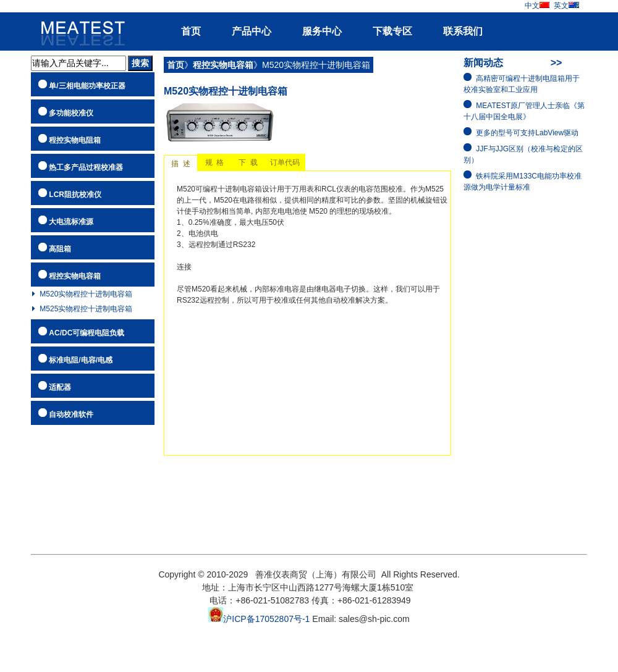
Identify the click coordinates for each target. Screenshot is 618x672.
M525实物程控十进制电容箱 (86, 309)
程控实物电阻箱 (75, 140)
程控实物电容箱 (75, 276)
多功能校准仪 (71, 113)
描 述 (181, 164)
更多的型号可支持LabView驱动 (527, 133)
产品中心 (252, 31)
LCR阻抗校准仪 (75, 195)
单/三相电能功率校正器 (87, 86)
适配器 (60, 387)
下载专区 (392, 31)
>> (557, 63)
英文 (566, 6)
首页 (191, 31)
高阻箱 (60, 249)
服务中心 (322, 31)
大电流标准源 (71, 222)
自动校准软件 (71, 414)
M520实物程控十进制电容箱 (86, 294)
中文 (537, 6)
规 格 (214, 162)
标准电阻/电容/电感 (81, 360)
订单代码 (285, 162)
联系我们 (463, 31)
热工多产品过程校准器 (86, 167)
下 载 (248, 162)
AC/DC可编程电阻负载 (87, 333)
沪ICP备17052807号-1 (259, 619)
